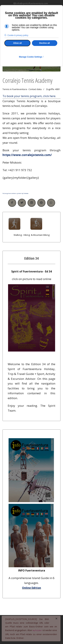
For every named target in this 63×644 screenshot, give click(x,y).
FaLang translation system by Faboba (15, 193)
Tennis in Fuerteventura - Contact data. (22, 89)
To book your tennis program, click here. (29, 96)
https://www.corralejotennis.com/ (27, 155)
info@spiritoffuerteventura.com (32, 3)
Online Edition (32, 588)
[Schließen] (56, 618)
